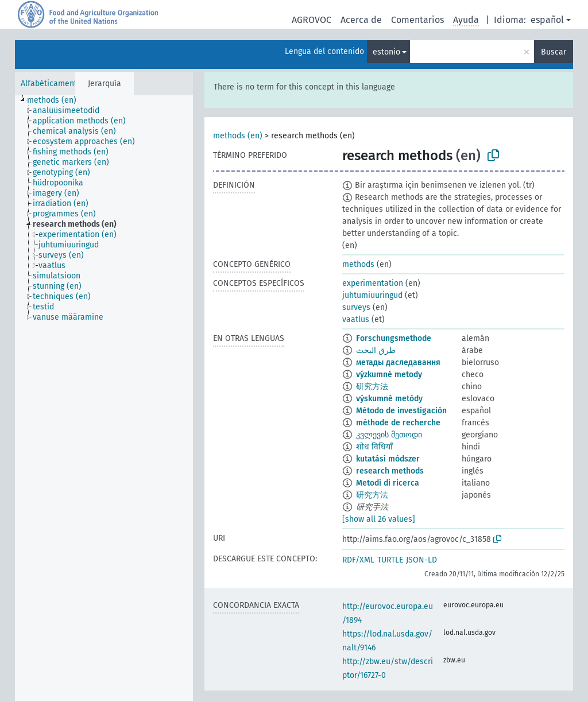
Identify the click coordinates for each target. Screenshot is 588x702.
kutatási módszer (388, 459)
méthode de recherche (398, 423)
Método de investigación (401, 411)
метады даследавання (398, 362)
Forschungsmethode (394, 338)
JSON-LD (421, 560)
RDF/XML (358, 560)
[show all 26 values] (379, 519)
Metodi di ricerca (388, 483)
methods (358, 264)
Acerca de (361, 20)
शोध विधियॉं (374, 447)
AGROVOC (312, 20)
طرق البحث (376, 350)
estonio (386, 52)
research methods (390, 471)
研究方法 (372, 387)
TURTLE (390, 560)
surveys (356, 307)
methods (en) (238, 136)
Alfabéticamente (51, 84)
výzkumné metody (389, 375)
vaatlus (356, 319)
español (547, 20)
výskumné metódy (389, 399)
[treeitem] (57, 100)
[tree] (104, 398)
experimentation (373, 283)
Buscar (554, 52)
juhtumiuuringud (372, 295)
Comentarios (417, 20)
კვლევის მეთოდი (389, 435)
